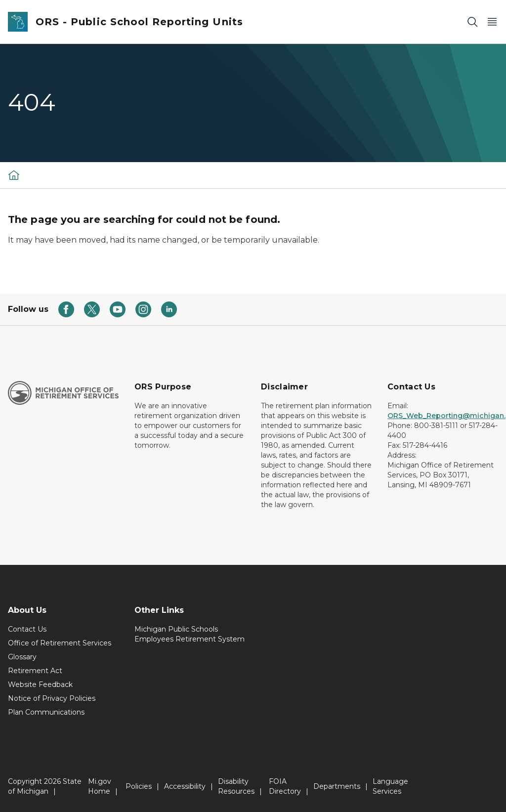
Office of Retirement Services (60, 643)
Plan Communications (46, 712)
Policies (139, 786)
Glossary (22, 657)
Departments (337, 786)
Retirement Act (35, 671)
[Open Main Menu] (492, 22)
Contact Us (27, 629)
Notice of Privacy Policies (52, 698)
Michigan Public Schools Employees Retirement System (190, 634)
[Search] (472, 22)
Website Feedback (40, 684)
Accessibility (185, 786)
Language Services (390, 786)
